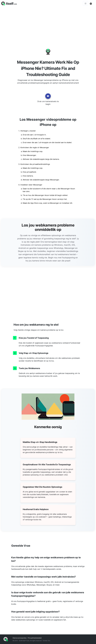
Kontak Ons (46, 641)
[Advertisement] (48, 24)
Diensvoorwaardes (20, 638)
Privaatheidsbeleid (35, 638)
